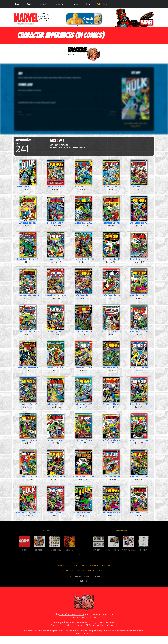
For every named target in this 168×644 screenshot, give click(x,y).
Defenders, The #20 (83, 282)
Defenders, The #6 (111, 173)
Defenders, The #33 (139, 391)
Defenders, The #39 (28, 463)
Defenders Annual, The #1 (83, 463)
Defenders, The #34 (28, 427)
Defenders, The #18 (139, 246)
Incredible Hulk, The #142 (28, 173)
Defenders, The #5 (83, 173)
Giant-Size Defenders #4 (28, 318)
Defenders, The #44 (111, 500)
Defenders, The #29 (28, 391)
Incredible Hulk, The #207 (83, 500)
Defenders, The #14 (139, 210)
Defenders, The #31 (83, 391)
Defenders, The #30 (56, 391)
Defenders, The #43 (56, 500)
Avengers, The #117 (28, 210)
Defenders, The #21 (111, 282)
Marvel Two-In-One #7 (56, 282)
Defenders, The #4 (56, 173)
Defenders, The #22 (139, 282)
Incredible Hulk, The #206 (28, 500)
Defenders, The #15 (56, 246)
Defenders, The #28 (139, 355)
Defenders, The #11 (56, 210)
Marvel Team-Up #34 (111, 318)
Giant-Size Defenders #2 (83, 246)
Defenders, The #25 (139, 318)
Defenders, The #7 (139, 173)
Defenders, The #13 (111, 210)
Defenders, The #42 (139, 463)
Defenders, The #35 (56, 427)
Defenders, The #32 (111, 391)
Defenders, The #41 (111, 463)
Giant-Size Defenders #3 (28, 282)
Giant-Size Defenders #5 (28, 355)
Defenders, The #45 (139, 500)
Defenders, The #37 (111, 427)
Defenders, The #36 (83, 427)
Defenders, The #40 (56, 463)
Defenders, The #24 (83, 318)
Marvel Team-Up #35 (56, 355)
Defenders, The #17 (111, 246)
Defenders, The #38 (139, 427)
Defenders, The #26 (83, 355)
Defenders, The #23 (56, 318)
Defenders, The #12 (83, 210)
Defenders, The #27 (111, 355)
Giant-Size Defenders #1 (28, 246)
